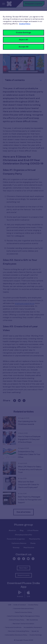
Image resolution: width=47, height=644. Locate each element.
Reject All (23, 40)
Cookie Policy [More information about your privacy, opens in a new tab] (25, 24)
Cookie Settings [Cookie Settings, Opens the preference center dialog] (23, 33)
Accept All (23, 47)
